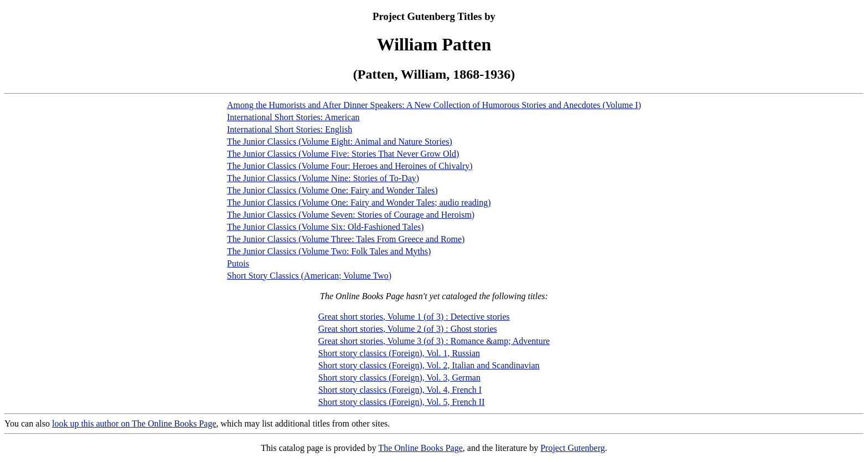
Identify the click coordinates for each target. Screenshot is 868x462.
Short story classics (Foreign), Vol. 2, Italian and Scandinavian (429, 365)
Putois (238, 263)
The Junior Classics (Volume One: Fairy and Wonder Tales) (332, 190)
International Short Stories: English (290, 129)
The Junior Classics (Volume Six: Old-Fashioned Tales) (325, 227)
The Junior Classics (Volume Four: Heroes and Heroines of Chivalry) (350, 166)
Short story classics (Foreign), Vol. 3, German (399, 378)
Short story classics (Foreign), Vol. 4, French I (400, 390)
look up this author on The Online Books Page (134, 423)
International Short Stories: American (293, 117)
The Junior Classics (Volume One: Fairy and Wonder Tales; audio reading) (359, 202)
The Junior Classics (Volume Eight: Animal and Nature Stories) (340, 142)
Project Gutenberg (573, 448)
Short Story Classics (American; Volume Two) (309, 276)
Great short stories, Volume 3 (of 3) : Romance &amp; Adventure (434, 341)
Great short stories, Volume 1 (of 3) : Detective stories (414, 317)
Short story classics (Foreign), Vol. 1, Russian (399, 353)
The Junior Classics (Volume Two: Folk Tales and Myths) (329, 251)
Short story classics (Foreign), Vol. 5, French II (402, 402)
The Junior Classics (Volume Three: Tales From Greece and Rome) (346, 239)
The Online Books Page (420, 448)
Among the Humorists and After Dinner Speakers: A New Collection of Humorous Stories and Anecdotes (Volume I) (434, 105)
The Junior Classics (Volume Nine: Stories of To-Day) (323, 178)
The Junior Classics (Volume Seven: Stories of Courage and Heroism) (351, 215)
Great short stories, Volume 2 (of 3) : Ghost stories (408, 329)
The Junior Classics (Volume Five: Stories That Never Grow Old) (343, 154)
